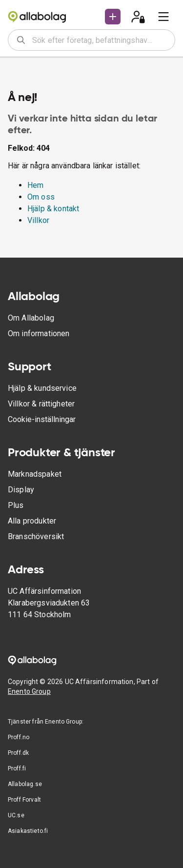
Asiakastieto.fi (28, 831)
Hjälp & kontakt (53, 209)
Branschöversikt (36, 536)
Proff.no (19, 737)
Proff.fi (17, 768)
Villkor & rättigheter (41, 404)
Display (21, 490)
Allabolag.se (25, 784)
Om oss (41, 197)
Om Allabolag (31, 318)
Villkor (38, 220)
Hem (35, 185)
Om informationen (39, 333)
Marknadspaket (35, 474)
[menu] (163, 17)
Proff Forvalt (24, 800)
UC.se (16, 815)
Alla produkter (32, 521)
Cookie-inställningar (42, 419)
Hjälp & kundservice (42, 388)
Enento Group (29, 691)
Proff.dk (18, 753)
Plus (16, 505)
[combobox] (100, 40)
